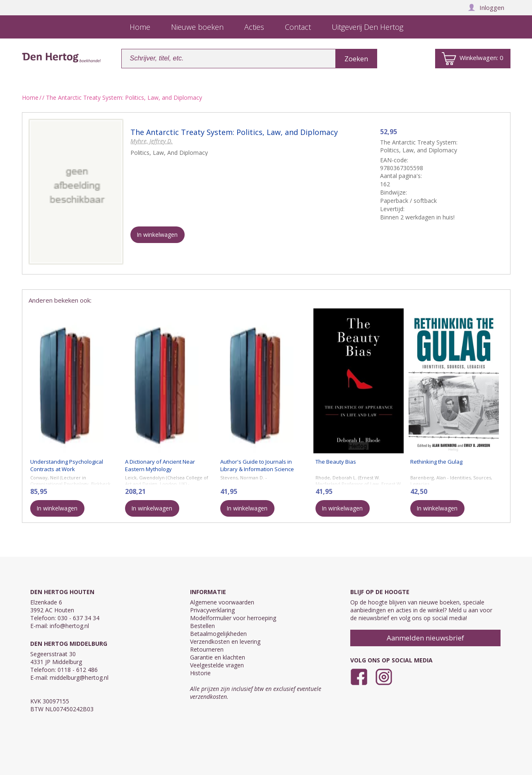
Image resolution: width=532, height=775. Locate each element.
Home (30, 97)
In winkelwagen (157, 235)
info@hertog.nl (69, 626)
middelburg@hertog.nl (79, 678)
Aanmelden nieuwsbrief (425, 638)
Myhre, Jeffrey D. (152, 141)
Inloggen (486, 7)
